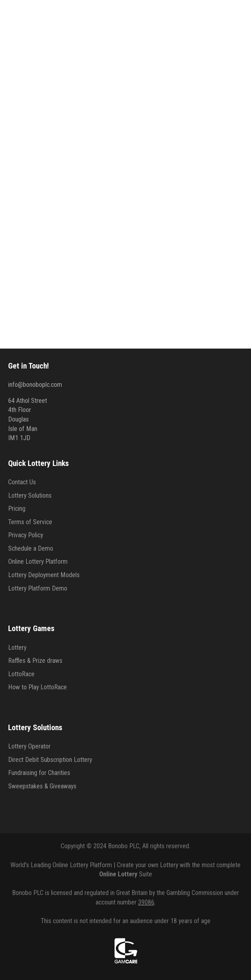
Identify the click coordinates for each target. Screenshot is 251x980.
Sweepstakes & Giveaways (42, 786)
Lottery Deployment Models (44, 575)
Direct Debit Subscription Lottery (50, 760)
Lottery (17, 647)
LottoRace (21, 674)
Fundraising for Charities (39, 773)
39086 (146, 902)
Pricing (17, 508)
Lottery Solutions (30, 495)
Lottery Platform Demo (38, 588)
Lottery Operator (29, 746)
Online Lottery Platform (38, 561)
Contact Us (22, 482)
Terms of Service (30, 522)
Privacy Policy (26, 535)
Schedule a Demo (31, 548)
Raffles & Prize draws (35, 661)
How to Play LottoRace (38, 687)
